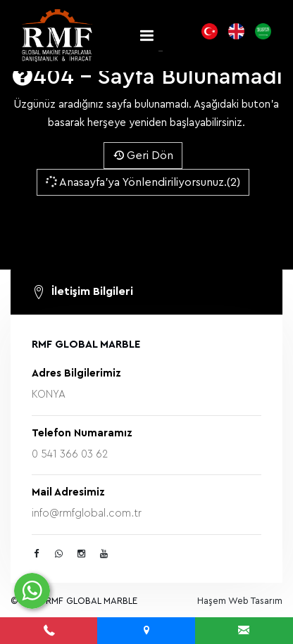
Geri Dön (143, 156)
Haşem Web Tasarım (240, 601)
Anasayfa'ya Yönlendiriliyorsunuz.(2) (142, 182)
